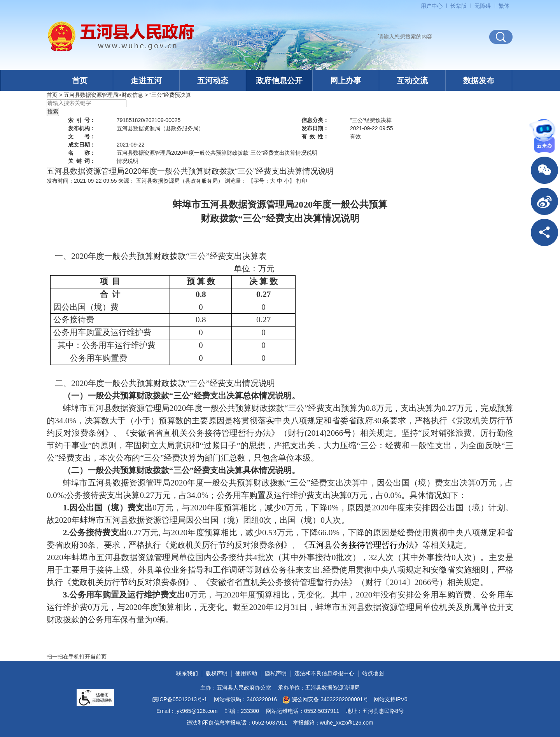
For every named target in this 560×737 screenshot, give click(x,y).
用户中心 (432, 6)
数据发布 (479, 80)
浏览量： (236, 181)
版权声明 (217, 673)
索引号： (82, 120)
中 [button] (280, 181)
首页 (80, 80)
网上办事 (346, 80)
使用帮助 (246, 673)
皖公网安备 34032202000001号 (325, 700)
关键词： (82, 161)
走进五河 (146, 80)
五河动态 (213, 80)
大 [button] (273, 181)
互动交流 (412, 80)
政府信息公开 (279, 80)
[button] (458, 6)
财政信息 (132, 95)
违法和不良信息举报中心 (324, 673)
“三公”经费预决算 (170, 95)
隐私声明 (276, 673)
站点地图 (373, 673)
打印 (302, 181)
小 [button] (287, 181)
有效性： (315, 136)
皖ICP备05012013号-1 (180, 699)
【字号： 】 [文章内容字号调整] (271, 181)
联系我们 (187, 673)
